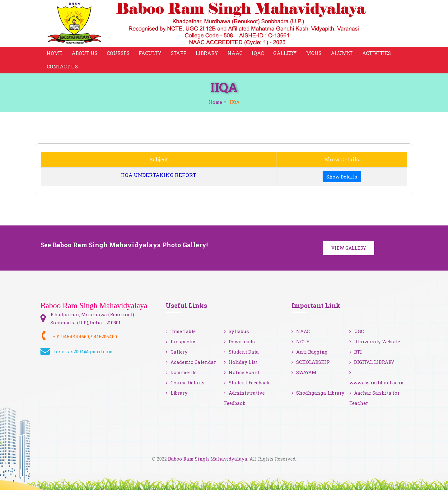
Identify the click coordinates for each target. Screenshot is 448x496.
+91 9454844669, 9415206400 (85, 342)
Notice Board (242, 378)
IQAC (261, 54)
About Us (85, 54)
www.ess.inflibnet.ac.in (377, 384)
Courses (119, 54)
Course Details (185, 388)
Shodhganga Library (318, 399)
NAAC (238, 54)
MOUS (317, 54)
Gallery (288, 54)
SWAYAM (304, 378)
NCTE (300, 347)
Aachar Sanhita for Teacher (374, 404)
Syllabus (236, 337)
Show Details (342, 181)
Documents (181, 378)
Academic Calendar (191, 368)
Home (54, 54)
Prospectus (181, 347)
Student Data (241, 358)
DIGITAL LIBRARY (372, 368)
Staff (181, 54)
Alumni (345, 54)
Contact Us (63, 70)
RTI (356, 358)
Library (210, 54)
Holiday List (241, 368)
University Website (375, 347)
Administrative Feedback (244, 404)
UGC (357, 337)
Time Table (181, 337)
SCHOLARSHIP (311, 368)
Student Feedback (247, 388)
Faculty (152, 54)
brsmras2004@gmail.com (84, 357)
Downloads (239, 347)
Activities (380, 54)
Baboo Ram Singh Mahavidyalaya (208, 465)
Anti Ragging (310, 358)
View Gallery (350, 253)
